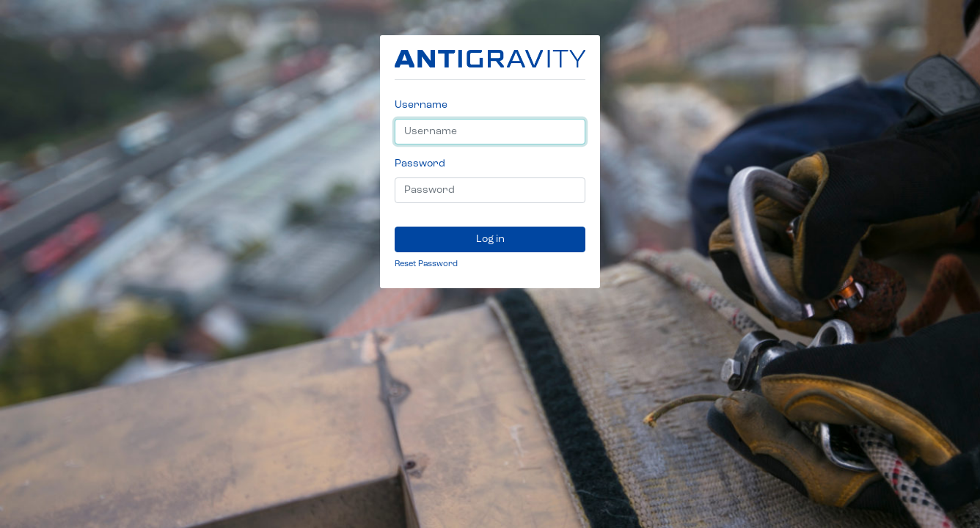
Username (421, 105)
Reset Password (426, 264)
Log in (490, 239)
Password (420, 164)
